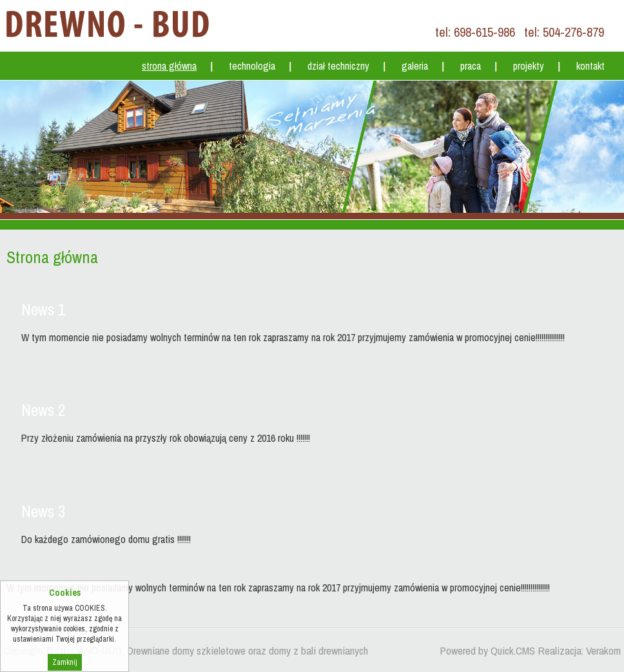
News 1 (43, 310)
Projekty (529, 66)
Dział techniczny (338, 66)
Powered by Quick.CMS (487, 650)
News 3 (43, 511)
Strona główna (169, 66)
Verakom (603, 650)
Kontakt (590, 66)
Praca (471, 66)
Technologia (252, 66)
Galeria (415, 66)
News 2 (43, 410)
